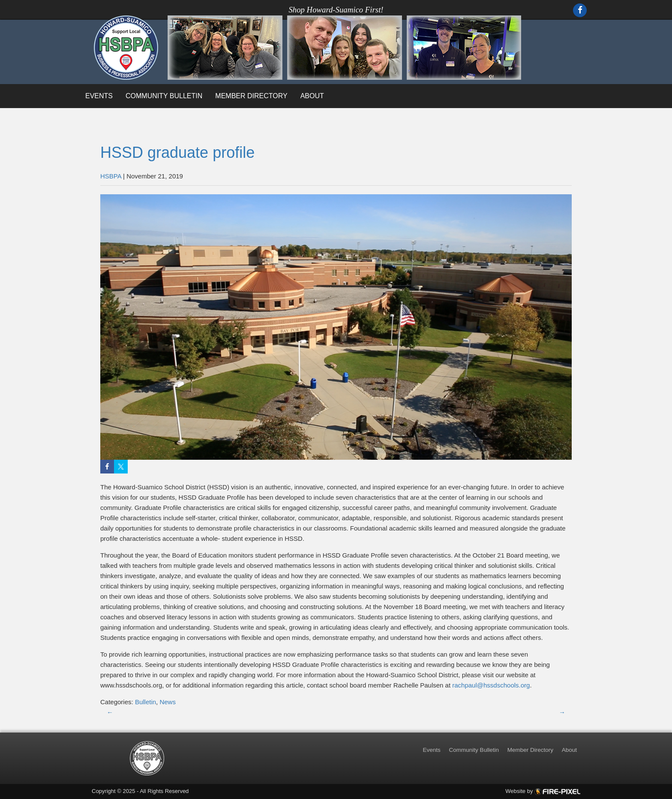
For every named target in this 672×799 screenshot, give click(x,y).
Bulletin (145, 702)
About (312, 96)
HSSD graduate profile (177, 152)
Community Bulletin (164, 96)
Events (99, 96)
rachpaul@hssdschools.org (491, 685)
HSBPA (111, 176)
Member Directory (251, 96)
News (168, 702)
